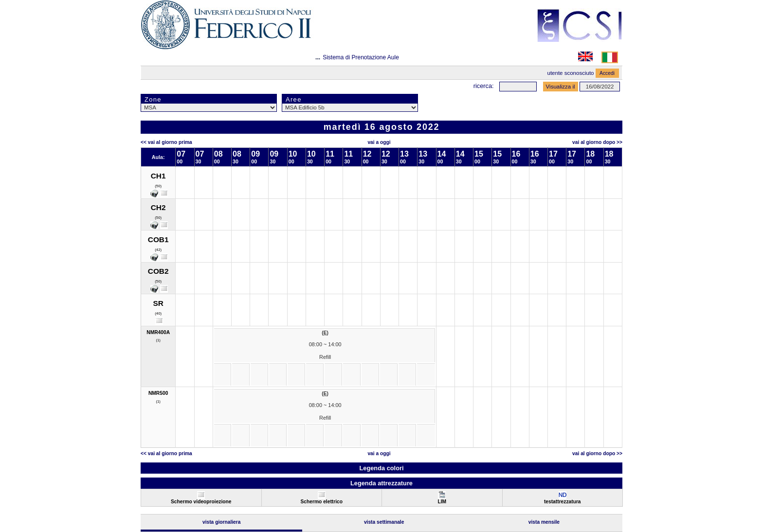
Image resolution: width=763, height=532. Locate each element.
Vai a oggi (379, 142)
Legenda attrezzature (381, 483)
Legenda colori (381, 468)
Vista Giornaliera (222, 522)
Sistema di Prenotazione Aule (361, 57)
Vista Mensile (544, 522)
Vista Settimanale (384, 522)
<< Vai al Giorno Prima (166, 142)
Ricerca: (484, 86)
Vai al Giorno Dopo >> (597, 142)
